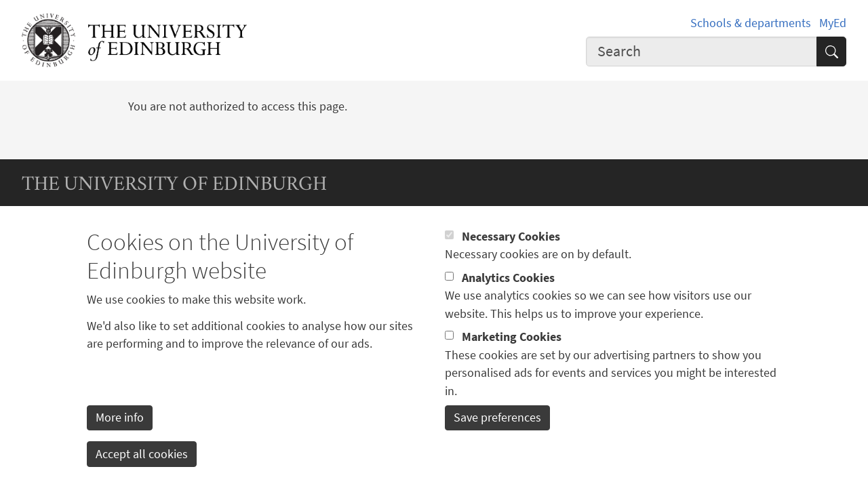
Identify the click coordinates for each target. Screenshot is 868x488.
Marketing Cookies (512, 356)
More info (120, 437)
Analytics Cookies (508, 297)
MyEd (833, 23)
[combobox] (702, 52)
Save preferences (497, 437)
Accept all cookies (142, 473)
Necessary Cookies (511, 256)
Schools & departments (751, 23)
